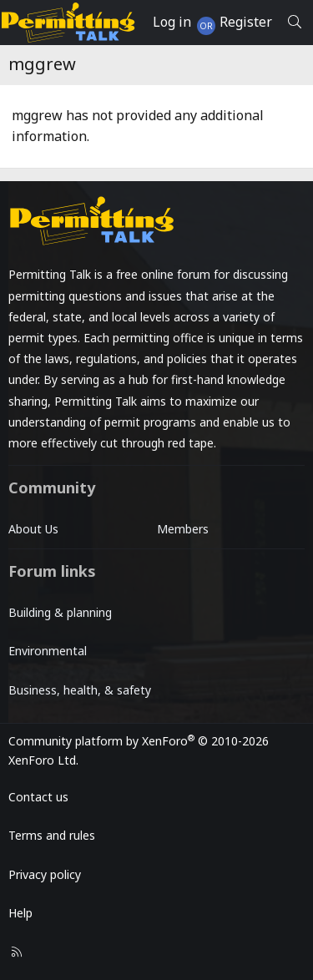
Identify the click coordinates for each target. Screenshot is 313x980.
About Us (33, 529)
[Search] (294, 23)
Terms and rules (52, 835)
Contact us (38, 797)
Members (183, 529)
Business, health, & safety (80, 690)
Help (20, 913)
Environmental (48, 651)
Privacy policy (45, 874)
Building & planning (60, 612)
